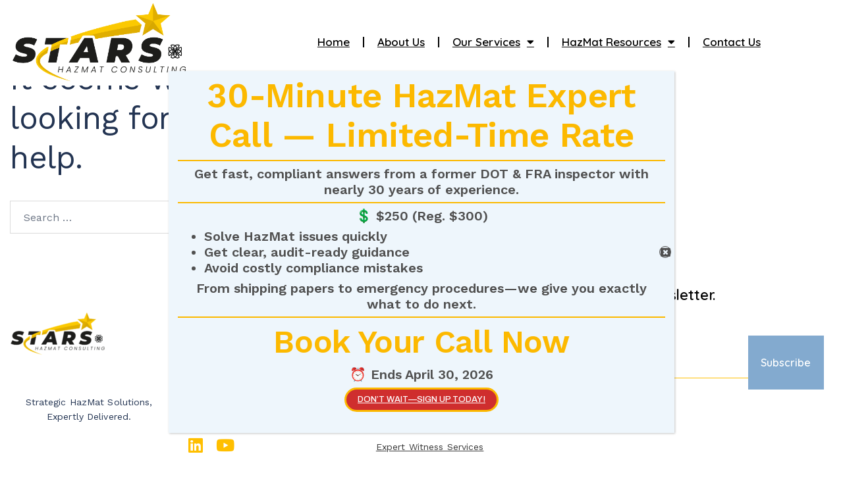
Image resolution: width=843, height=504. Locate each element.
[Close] (665, 252)
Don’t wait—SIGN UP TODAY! (421, 399)
